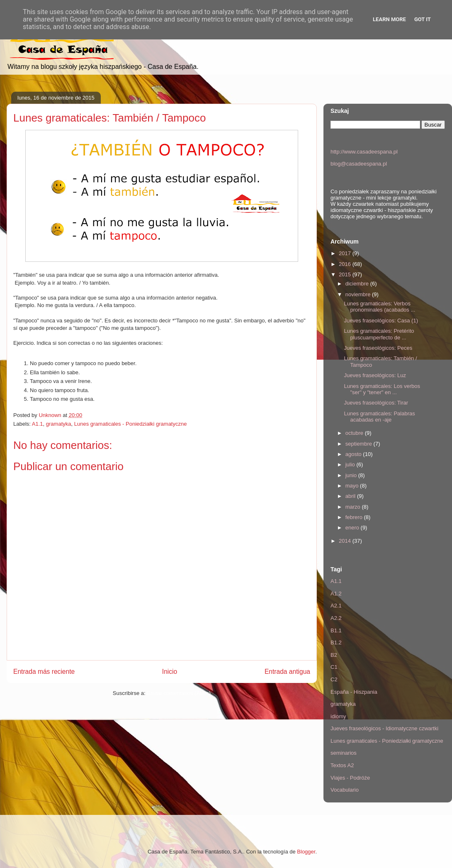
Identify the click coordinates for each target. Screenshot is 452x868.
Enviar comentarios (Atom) (179, 693)
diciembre (358, 284)
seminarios (344, 753)
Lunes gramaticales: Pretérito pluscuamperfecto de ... (379, 334)
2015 (346, 274)
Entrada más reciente (44, 672)
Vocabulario (345, 790)
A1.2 (336, 594)
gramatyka (59, 424)
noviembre (359, 294)
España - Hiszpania (354, 692)
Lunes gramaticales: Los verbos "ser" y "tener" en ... (382, 389)
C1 (334, 667)
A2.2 (336, 618)
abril (351, 496)
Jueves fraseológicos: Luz (375, 375)
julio (351, 464)
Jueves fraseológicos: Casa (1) (381, 321)
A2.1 (336, 606)
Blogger (306, 852)
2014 (346, 541)
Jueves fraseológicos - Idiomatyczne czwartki (384, 728)
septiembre (360, 444)
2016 (346, 264)
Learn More (389, 19)
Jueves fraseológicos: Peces (378, 348)
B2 (334, 655)
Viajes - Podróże (350, 778)
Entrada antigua (287, 672)
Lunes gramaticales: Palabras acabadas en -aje (379, 417)
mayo (353, 486)
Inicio (170, 672)
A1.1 (38, 424)
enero (353, 528)
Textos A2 (342, 765)
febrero (355, 517)
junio (352, 475)
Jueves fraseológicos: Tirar (376, 403)
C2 (334, 679)
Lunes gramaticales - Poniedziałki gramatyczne (131, 424)
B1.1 (336, 630)
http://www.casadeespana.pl (364, 152)
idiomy (338, 716)
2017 (346, 253)
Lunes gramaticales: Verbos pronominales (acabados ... (379, 307)
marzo (354, 507)
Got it (423, 19)
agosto (354, 454)
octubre (355, 433)
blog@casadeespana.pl (359, 164)
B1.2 (336, 642)
